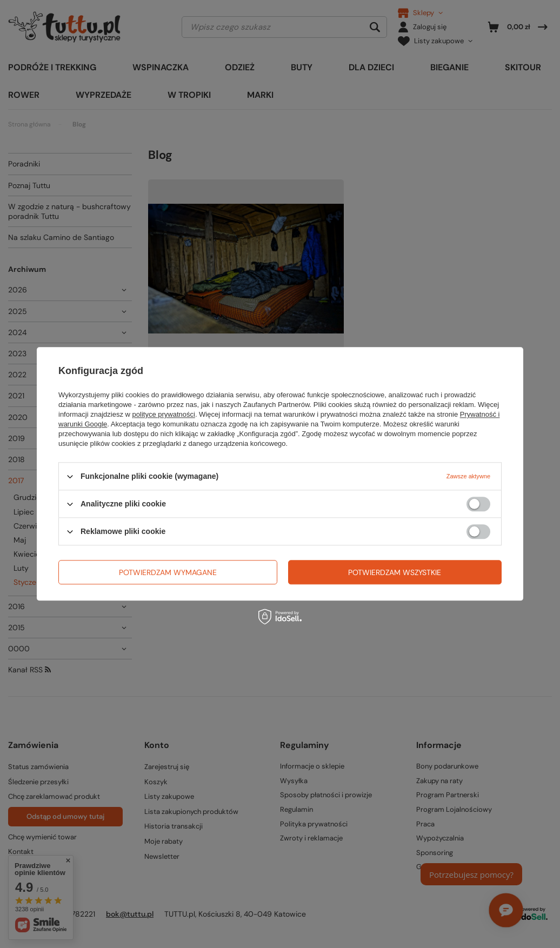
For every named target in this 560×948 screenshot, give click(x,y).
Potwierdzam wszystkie (395, 572)
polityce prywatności (164, 414)
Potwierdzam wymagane (168, 572)
